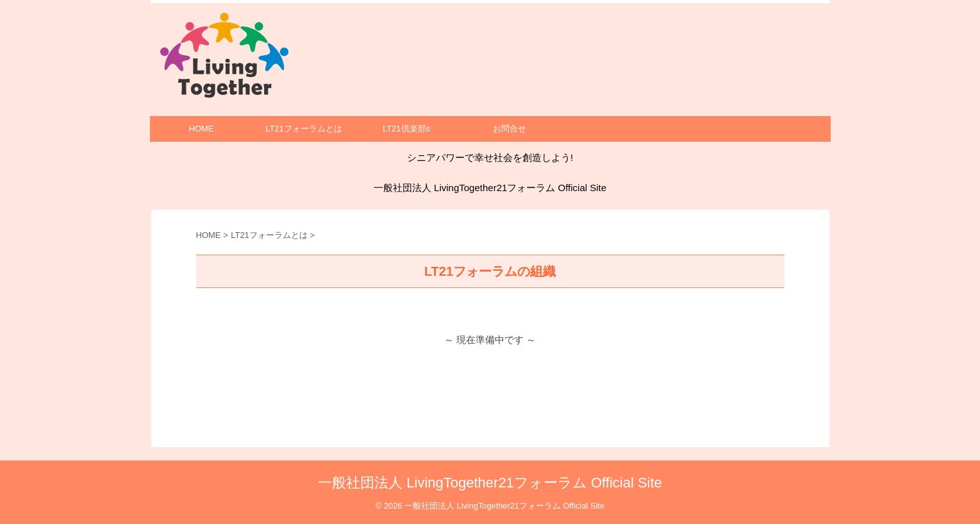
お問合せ (510, 129)
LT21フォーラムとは (304, 129)
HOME (202, 129)
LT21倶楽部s (406, 129)
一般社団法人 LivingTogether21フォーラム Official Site (490, 483)
